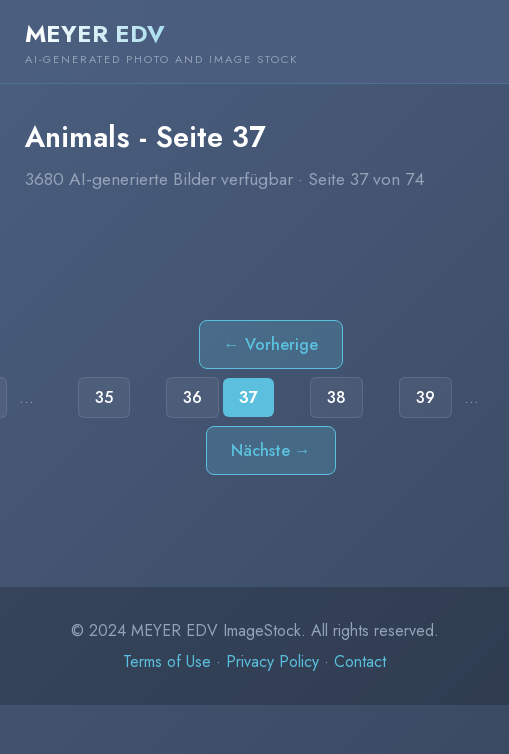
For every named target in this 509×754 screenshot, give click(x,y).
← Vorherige (271, 344)
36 (192, 397)
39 (425, 397)
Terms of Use (167, 661)
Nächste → (271, 450)
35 (104, 397)
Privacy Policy (272, 661)
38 (336, 397)
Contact (360, 661)
